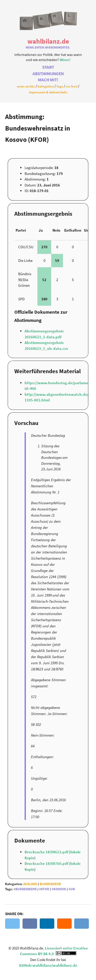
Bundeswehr (50, 884)
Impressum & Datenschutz (48, 92)
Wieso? (65, 60)
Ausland (30, 884)
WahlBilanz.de (48, 41)
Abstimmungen (48, 74)
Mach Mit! (48, 80)
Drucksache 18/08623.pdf (47, 852)
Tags (60, 86)
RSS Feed (72, 86)
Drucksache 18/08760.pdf (47, 863)
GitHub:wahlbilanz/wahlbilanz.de (48, 965)
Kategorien (46, 86)
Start (48, 67)
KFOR (45, 889)
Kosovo (60, 889)
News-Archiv (26, 86)
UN (73, 889)
